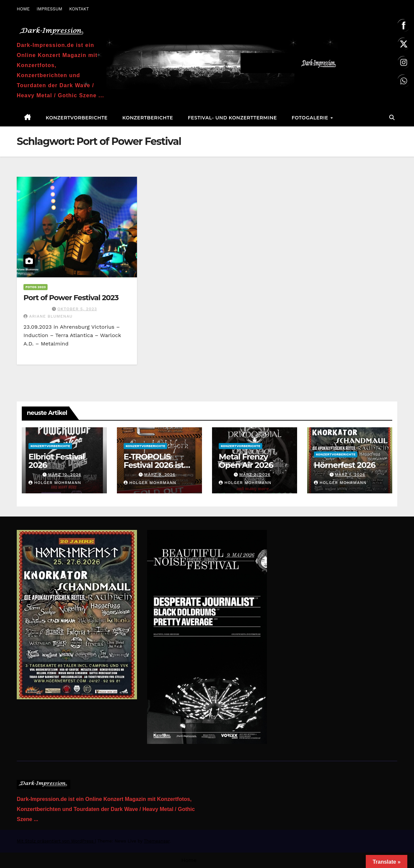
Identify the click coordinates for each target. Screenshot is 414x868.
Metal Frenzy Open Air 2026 (246, 461)
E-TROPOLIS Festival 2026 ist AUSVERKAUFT (154, 465)
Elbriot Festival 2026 (57, 461)
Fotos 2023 (36, 287)
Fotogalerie (311, 118)
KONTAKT (79, 9)
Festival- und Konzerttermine (232, 118)
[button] (392, 118)
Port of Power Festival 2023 (71, 298)
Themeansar (157, 841)
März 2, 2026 (255, 475)
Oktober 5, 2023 (77, 309)
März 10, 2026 (64, 475)
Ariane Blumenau (48, 316)
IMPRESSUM (49, 9)
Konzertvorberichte (77, 118)
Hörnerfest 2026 (345, 465)
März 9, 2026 (160, 475)
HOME (23, 9)
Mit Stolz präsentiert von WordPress (56, 841)
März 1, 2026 (350, 475)
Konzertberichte (148, 118)
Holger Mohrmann (55, 483)
